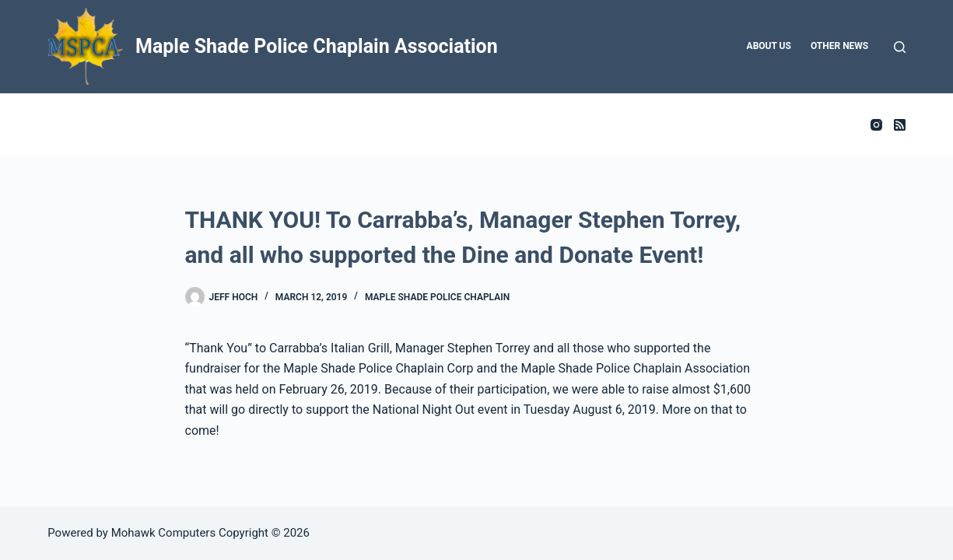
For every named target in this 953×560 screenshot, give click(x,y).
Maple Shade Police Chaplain (437, 297)
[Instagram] (876, 125)
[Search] (900, 47)
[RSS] (900, 125)
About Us (769, 46)
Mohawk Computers (164, 533)
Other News (839, 46)
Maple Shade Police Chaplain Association (317, 46)
